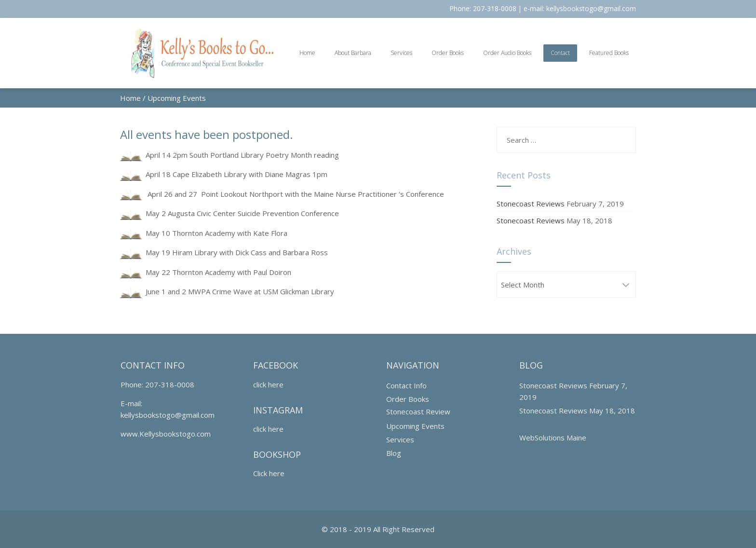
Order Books (448, 53)
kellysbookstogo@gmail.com (591, 8)
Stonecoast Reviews (531, 204)
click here (268, 384)
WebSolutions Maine (553, 438)
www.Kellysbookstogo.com (166, 434)
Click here (269, 473)
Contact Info (406, 385)
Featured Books (609, 53)
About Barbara (353, 53)
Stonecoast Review (418, 411)
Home (307, 53)
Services (401, 53)
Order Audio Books (507, 53)
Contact (560, 53)
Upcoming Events (415, 426)
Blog (394, 453)
